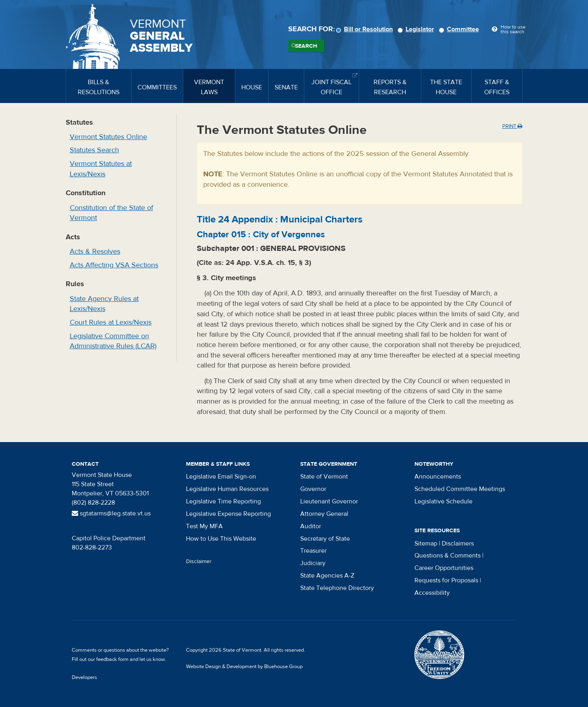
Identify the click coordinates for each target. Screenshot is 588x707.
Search (306, 46)
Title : (280, 219)
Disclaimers (458, 543)
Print (512, 126)
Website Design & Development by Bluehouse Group (244, 667)
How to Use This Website (221, 539)
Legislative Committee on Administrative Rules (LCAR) (113, 341)
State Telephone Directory (337, 588)
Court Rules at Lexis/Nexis (111, 322)
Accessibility (432, 593)
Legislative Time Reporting (223, 501)
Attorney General (324, 514)
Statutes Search (94, 150)
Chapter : (261, 234)
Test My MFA (204, 526)
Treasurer (313, 551)
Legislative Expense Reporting (228, 514)
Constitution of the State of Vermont (111, 213)
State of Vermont (324, 477)
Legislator (417, 29)
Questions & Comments (448, 555)
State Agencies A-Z (327, 576)
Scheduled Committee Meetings (460, 489)
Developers (84, 677)
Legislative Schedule (444, 501)
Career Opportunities (444, 568)
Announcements (438, 477)
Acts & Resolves (95, 251)
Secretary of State (325, 539)
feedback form (112, 659)
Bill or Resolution (366, 29)
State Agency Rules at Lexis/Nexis (104, 304)
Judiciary (313, 563)
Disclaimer (199, 562)
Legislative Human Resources (227, 489)
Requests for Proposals (446, 580)
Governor (313, 489)
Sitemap (426, 543)
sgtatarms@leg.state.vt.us (111, 513)
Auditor (311, 526)
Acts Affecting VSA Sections (114, 265)
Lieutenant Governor (329, 501)
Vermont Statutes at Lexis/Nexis (101, 169)
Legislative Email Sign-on (221, 477)
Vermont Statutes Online (108, 137)
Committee (460, 29)
